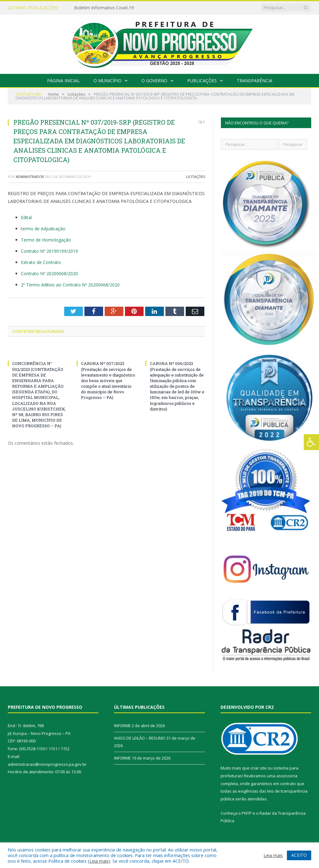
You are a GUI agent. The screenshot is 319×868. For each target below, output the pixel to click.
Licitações (195, 177)
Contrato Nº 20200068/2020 (49, 273)
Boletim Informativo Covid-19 (104, 8)
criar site (259, 768)
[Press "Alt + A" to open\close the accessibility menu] (311, 442)
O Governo (154, 81)
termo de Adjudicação (43, 229)
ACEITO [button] (299, 855)
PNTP (247, 813)
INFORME (122, 726)
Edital (26, 217)
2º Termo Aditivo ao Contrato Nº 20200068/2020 (70, 285)
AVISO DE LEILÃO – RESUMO (140, 738)
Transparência (255, 81)
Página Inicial (63, 81)
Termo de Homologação (46, 240)
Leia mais (99, 861)
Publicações (202, 81)
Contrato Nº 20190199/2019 (49, 251)
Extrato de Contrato (41, 262)
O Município (107, 81)
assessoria (287, 776)
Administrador (30, 177)
